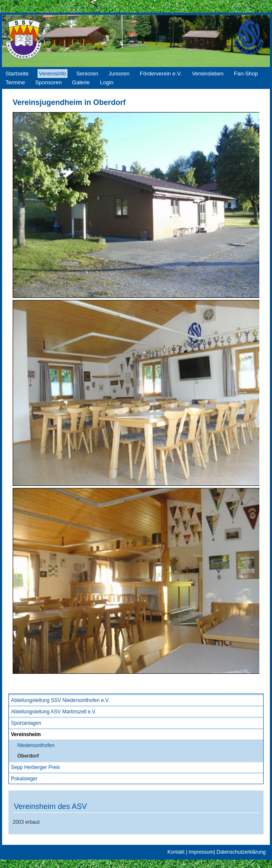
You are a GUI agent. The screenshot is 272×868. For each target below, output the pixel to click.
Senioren (87, 74)
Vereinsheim (26, 734)
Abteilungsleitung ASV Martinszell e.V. (54, 712)
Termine (15, 82)
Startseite (17, 74)
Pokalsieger (24, 779)
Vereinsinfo (52, 74)
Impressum (201, 852)
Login (107, 82)
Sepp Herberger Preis (35, 767)
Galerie (81, 82)
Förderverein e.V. (161, 74)
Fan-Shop (246, 74)
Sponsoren (49, 82)
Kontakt (176, 852)
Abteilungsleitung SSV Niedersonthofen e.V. (60, 700)
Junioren (119, 74)
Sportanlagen (26, 723)
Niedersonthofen (36, 745)
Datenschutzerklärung (241, 852)
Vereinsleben (208, 74)
